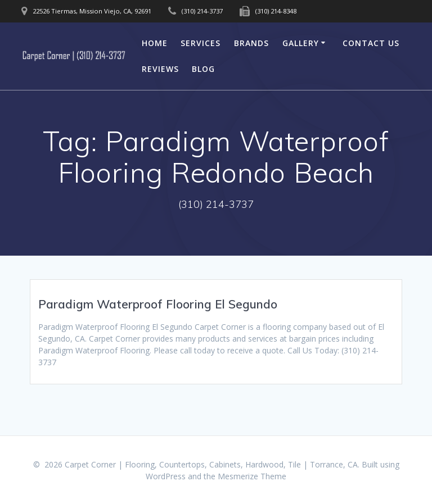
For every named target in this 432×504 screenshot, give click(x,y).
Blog (203, 69)
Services (201, 43)
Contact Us (371, 43)
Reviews (160, 69)
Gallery (301, 43)
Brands (251, 43)
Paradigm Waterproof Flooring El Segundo (158, 304)
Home (155, 43)
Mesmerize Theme (252, 476)
